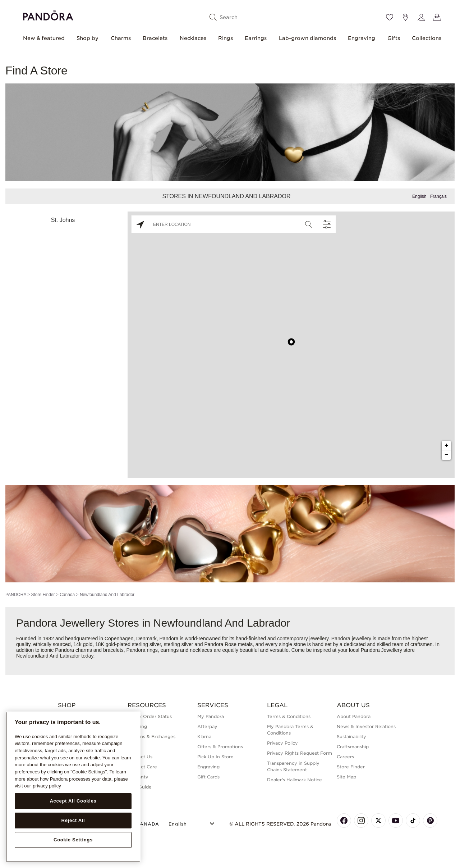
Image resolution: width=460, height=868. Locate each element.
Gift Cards (208, 777)
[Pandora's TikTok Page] (413, 821)
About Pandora (354, 716)
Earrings (256, 38)
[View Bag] (437, 17)
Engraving (362, 38)
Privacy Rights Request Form (300, 753)
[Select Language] (192, 823)
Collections (427, 38)
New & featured (44, 38)
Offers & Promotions (220, 747)
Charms (121, 38)
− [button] (447, 455)
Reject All (73, 820)
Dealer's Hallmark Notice (295, 780)
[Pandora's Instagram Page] (361, 821)
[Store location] (405, 17)
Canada (67, 595)
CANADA (143, 824)
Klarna (204, 737)
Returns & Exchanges (151, 737)
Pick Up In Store (215, 757)
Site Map (346, 777)
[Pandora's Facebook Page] (344, 821)
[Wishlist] (390, 17)
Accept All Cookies (73, 801)
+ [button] (447, 446)
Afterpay (207, 726)
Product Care (142, 767)
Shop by (88, 38)
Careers (345, 757)
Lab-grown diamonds (307, 38)
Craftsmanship (353, 747)
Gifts (394, 38)
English (419, 196)
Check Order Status (150, 716)
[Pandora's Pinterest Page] (430, 821)
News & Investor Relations (366, 726)
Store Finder (43, 595)
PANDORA (16, 595)
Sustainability (351, 737)
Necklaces (193, 38)
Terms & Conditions (289, 716)
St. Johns (63, 220)
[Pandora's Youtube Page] (396, 821)
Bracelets (155, 38)
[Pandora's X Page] (378, 821)
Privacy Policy (282, 743)
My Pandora (211, 716)
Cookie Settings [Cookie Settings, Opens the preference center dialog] (73, 840)
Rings (226, 38)
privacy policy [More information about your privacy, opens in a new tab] (47, 786)
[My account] (421, 17)
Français (438, 196)
